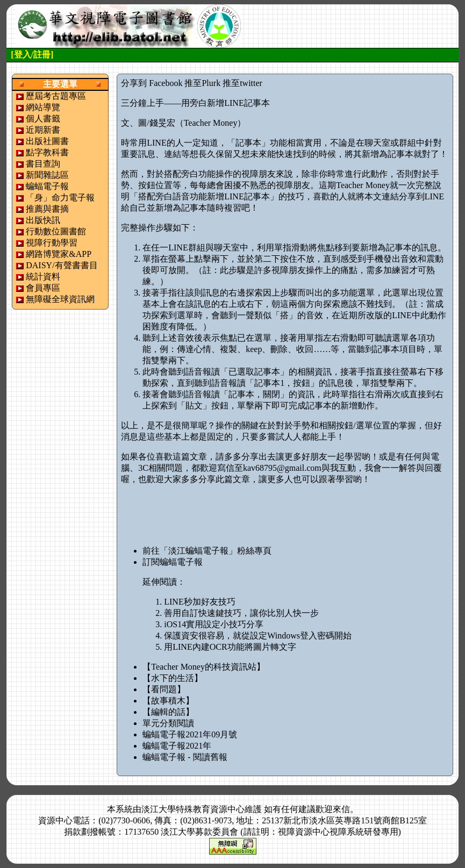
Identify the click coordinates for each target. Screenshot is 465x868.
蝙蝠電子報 (47, 186)
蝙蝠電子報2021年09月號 (190, 734)
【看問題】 (164, 689)
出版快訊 (43, 220)
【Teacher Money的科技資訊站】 (204, 667)
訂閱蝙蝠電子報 (173, 562)
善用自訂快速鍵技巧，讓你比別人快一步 (241, 613)
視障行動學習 (52, 243)
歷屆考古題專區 (56, 96)
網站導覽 (43, 107)
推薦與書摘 (47, 209)
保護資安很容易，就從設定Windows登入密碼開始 (258, 636)
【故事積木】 (168, 701)
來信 (341, 809)
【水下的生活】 (173, 678)
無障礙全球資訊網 (60, 299)
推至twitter (242, 83)
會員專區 (43, 288)
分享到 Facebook (152, 83)
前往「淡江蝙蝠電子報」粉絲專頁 (207, 551)
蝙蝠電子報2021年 (177, 746)
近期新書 (43, 130)
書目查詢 (43, 164)
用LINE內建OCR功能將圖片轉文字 (230, 647)
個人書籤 (43, 119)
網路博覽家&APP (59, 254)
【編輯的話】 (168, 712)
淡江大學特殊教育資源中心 (193, 809)
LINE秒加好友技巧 (199, 602)
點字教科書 (47, 152)
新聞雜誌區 (47, 175)
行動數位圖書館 (56, 231)
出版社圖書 (47, 141)
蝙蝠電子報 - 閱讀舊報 (185, 757)
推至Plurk (202, 83)
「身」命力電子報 (60, 198)
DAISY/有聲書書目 (62, 265)
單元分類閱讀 (168, 723)
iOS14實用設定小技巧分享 (214, 624)
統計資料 (43, 277)
